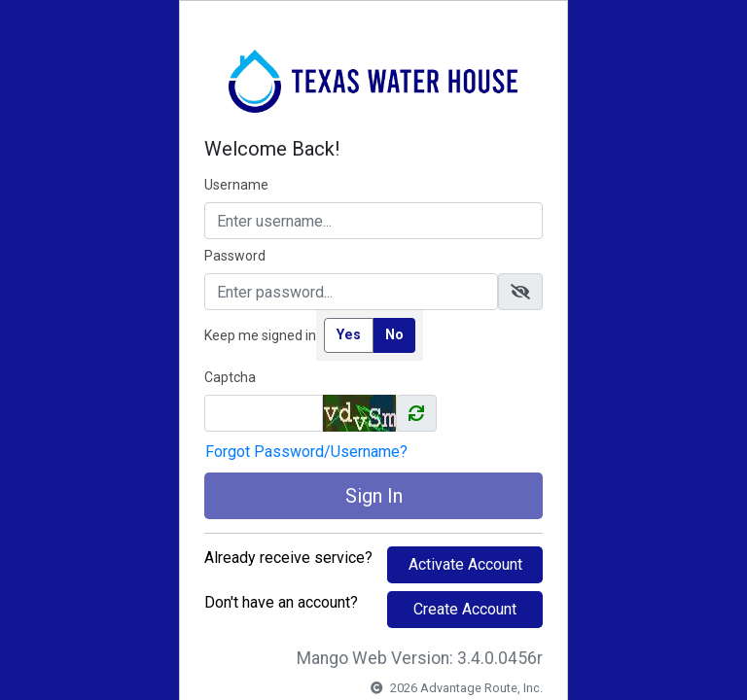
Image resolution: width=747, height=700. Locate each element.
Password (235, 256)
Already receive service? (288, 558)
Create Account (465, 609)
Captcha (230, 377)
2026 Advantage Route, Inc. (457, 688)
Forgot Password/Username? (306, 452)
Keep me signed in (260, 335)
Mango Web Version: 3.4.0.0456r (420, 658)
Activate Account (465, 564)
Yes (349, 335)
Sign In (374, 496)
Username (236, 185)
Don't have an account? (281, 602)
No (394, 335)
